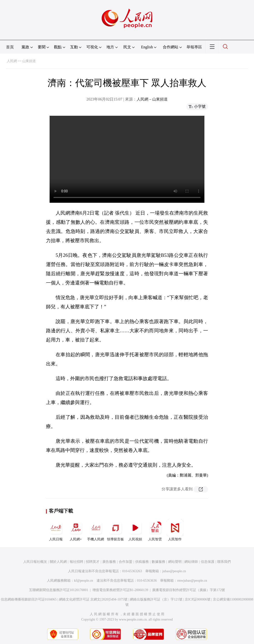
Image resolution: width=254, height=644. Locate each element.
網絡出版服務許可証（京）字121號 (156, 599)
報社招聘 (76, 562)
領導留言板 (115, 530)
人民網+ (76, 530)
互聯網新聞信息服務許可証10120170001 (59, 590)
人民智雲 (155, 530)
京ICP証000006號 (198, 599)
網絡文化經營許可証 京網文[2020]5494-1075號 (93, 599)
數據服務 (158, 562)
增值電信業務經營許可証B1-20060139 (120, 590)
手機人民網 (96, 530)
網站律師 (191, 562)
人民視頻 (135, 530)
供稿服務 (142, 562)
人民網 (12, 61)
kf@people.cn (84, 581)
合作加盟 (126, 562)
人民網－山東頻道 (152, 99)
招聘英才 (93, 562)
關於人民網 (58, 562)
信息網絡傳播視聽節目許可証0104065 (29, 599)
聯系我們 (224, 562)
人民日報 (56, 530)
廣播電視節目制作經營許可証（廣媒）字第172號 (189, 590)
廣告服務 (109, 562)
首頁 (10, 47)
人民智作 (175, 530)
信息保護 (208, 562)
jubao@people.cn (174, 571)
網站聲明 (175, 562)
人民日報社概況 (35, 562)
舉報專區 (194, 47)
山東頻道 (29, 61)
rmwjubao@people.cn (192, 581)
